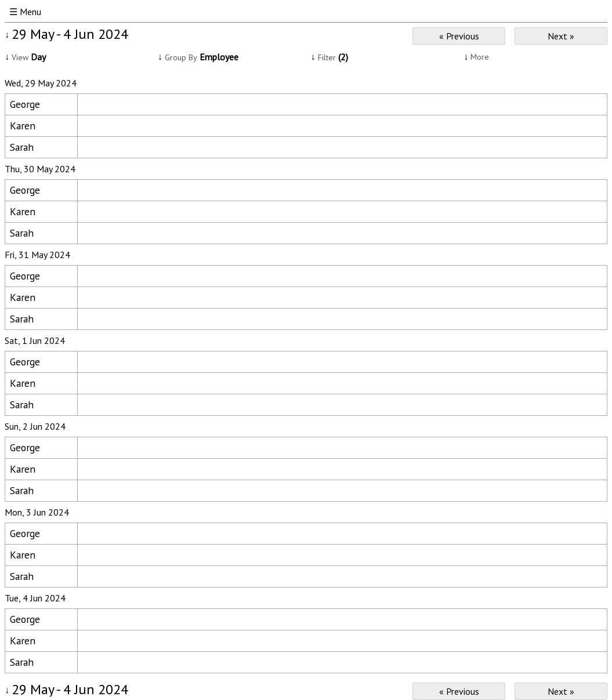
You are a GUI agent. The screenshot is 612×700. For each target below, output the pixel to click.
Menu (30, 12)
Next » (561, 36)
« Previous (459, 36)
